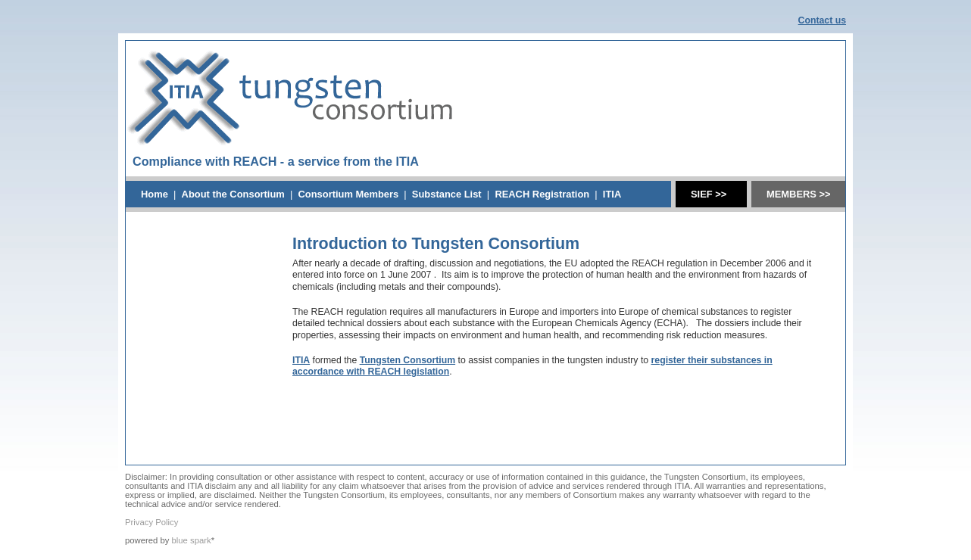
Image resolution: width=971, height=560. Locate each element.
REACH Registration (542, 194)
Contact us (822, 20)
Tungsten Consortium (408, 360)
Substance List (447, 194)
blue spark (192, 540)
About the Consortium (233, 194)
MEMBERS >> (799, 194)
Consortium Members (348, 194)
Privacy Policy (151, 522)
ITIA (612, 194)
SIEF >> (709, 194)
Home (155, 194)
